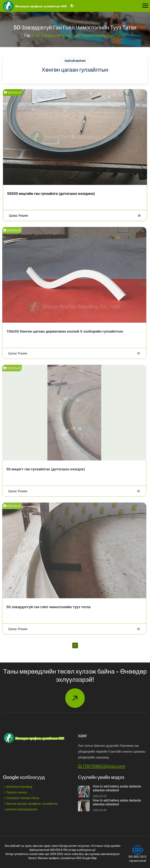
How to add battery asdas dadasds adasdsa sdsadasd (117, 788)
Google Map (89, 858)
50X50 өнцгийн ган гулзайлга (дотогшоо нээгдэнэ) (51, 194)
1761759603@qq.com (102, 766)
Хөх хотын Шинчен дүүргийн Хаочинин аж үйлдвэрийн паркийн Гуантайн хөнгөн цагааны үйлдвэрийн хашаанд (112, 752)
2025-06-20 (12, 93)
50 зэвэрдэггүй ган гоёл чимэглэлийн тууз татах (80, 35)
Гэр (27, 35)
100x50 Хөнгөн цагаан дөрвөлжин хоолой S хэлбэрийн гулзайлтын (62, 331)
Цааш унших (75, 216)
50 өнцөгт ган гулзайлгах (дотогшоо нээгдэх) (43, 469)
